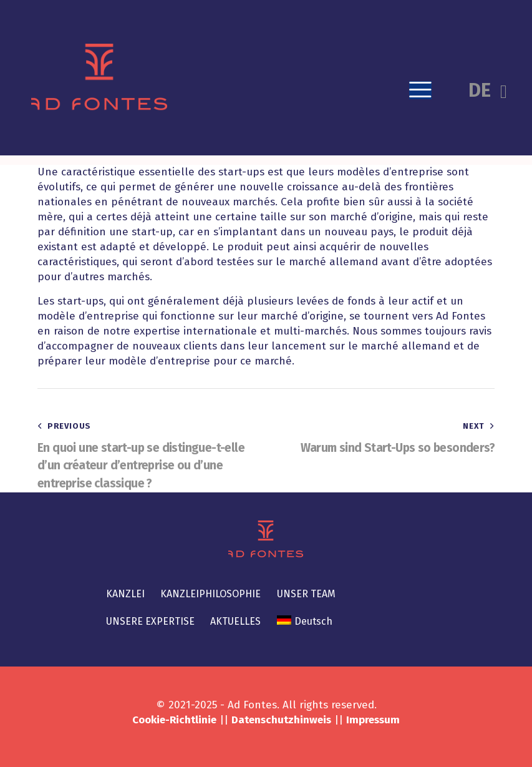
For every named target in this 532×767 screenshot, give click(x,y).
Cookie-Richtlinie (174, 720)
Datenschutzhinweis (281, 720)
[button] (420, 90)
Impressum (373, 720)
